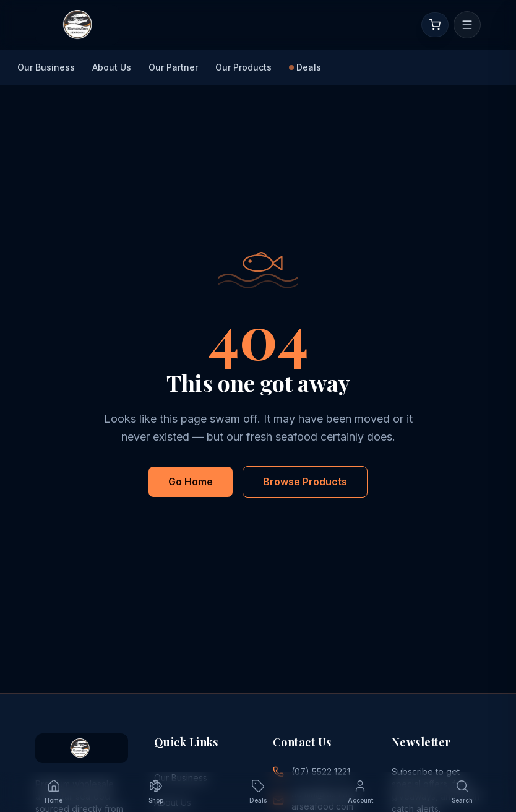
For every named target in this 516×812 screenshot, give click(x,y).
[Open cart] (435, 25)
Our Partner (173, 67)
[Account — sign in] (360, 792)
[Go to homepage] (77, 25)
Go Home (191, 482)
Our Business (46, 67)
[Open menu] (467, 25)
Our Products (243, 67)
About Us (112, 67)
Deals (305, 67)
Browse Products (305, 482)
